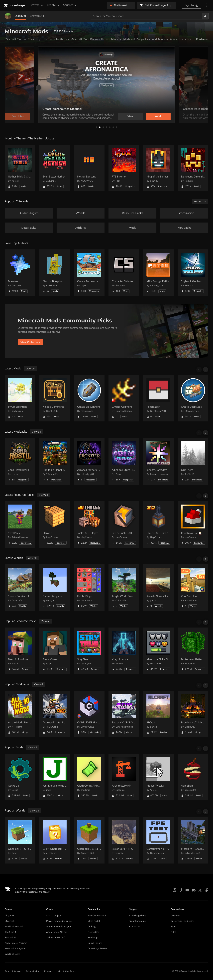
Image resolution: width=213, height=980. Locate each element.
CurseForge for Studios (182, 921)
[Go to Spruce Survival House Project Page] (20, 588)
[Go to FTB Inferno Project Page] (124, 168)
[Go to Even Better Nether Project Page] (55, 168)
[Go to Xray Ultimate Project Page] (124, 651)
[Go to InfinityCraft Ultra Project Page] (158, 461)
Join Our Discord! (97, 916)
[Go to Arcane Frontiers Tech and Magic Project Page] (89, 461)
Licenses (48, 971)
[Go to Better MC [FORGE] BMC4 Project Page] (124, 714)
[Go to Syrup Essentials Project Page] (20, 398)
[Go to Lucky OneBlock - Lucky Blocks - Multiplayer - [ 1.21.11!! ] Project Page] (55, 840)
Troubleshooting (138, 921)
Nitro (173, 932)
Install (158, 116)
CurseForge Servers (98, 949)
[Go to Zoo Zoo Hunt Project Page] (193, 588)
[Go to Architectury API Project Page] (124, 777)
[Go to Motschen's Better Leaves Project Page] (193, 651)
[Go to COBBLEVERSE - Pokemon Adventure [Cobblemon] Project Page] (89, 714)
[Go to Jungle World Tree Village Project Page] (124, 588)
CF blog (92, 927)
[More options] (206, 5)
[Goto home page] (14, 5)
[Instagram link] (175, 890)
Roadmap (93, 938)
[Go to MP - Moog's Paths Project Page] (158, 273)
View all (30, 369)
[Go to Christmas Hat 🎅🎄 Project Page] (193, 524)
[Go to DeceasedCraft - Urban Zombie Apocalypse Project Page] (55, 714)
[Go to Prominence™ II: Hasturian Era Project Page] (193, 714)
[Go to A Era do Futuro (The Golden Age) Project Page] (124, 461)
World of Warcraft (14, 927)
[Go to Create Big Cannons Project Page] (89, 398)
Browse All (37, 16)
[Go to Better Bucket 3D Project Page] (124, 524)
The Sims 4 (10, 932)
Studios (70, 5)
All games (9, 916)
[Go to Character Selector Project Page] (124, 273)
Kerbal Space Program (16, 943)
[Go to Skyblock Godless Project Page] (193, 273)
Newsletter (93, 932)
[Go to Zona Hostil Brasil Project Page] (20, 461)
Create (53, 5)
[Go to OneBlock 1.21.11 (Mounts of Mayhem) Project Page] (89, 840)
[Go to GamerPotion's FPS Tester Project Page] (158, 840)
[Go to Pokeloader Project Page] (158, 398)
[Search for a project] (146, 16)
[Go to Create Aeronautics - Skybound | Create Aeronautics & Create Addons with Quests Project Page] (89, 273)
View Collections (30, 342)
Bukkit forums (95, 943)
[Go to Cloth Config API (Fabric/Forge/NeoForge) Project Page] (89, 777)
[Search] (205, 16)
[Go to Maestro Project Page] (20, 273)
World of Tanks (12, 954)
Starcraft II (10, 938)
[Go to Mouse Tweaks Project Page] (158, 777)
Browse (37, 5)
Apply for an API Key (57, 932)
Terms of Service (13, 971)
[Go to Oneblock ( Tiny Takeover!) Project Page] (20, 840)
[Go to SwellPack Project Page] (20, 524)
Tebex (174, 927)
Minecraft (10, 921)
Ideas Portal (94, 921)
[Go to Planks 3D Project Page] (55, 524)
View (130, 116)
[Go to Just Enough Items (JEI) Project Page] (55, 777)
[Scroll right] (206, 370)
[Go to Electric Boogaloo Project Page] (55, 273)
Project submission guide (59, 921)
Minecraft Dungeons (15, 949)
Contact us (135, 927)
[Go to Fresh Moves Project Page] (55, 651)
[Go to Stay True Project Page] (89, 651)
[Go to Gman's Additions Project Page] (124, 398)
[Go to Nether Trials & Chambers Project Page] (20, 168)
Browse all (200, 202)
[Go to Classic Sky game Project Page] (55, 588)
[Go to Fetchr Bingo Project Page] (89, 588)
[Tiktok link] (181, 890)
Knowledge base (138, 916)
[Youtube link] (187, 890)
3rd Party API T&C (56, 938)
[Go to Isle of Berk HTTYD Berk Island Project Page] (124, 840)
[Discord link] (194, 890)
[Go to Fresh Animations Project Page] (20, 651)
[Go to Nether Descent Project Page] (89, 168)
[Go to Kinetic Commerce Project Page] (55, 398)
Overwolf (175, 916)
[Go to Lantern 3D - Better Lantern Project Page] (158, 524)
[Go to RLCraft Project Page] (158, 714)
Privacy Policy (32, 971)
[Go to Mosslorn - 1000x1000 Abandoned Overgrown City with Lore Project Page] (193, 840)
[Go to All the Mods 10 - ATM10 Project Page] (20, 714)
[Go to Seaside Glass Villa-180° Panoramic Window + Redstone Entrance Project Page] (158, 588)
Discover (20, 16)
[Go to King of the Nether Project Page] (158, 168)
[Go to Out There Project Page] (193, 461)
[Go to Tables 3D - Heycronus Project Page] (89, 524)
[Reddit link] (206, 890)
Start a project (54, 916)
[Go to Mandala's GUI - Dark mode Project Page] (158, 651)
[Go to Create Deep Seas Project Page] (193, 398)
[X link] (200, 890)
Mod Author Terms (67, 971)
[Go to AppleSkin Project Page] (193, 777)
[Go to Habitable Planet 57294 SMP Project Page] (55, 461)
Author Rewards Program (59, 927)
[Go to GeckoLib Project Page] (20, 777)
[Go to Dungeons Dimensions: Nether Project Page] (193, 168)
